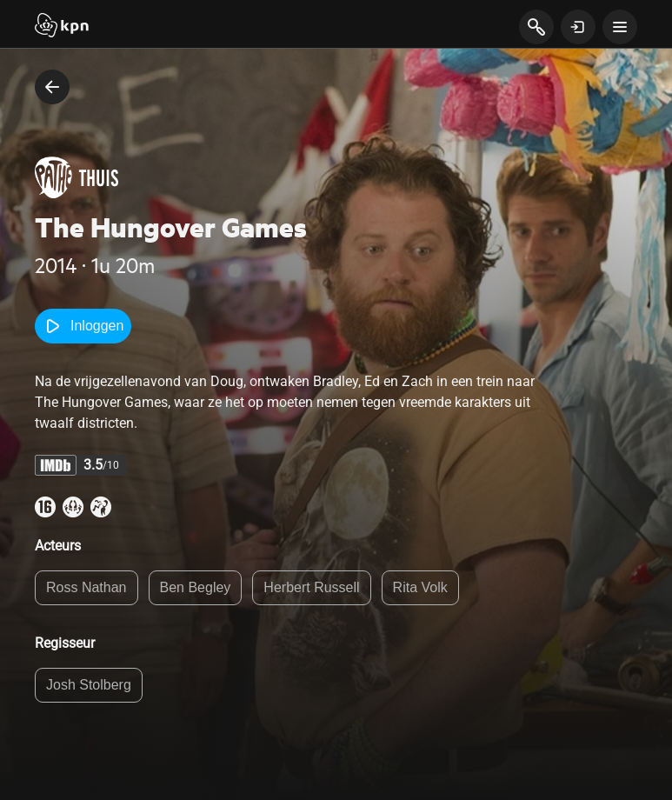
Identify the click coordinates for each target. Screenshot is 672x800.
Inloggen (83, 326)
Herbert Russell (311, 587)
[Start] (62, 27)
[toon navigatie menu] (620, 27)
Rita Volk (420, 587)
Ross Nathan (86, 587)
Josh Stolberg (89, 685)
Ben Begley (196, 587)
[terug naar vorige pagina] (52, 87)
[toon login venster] (578, 27)
